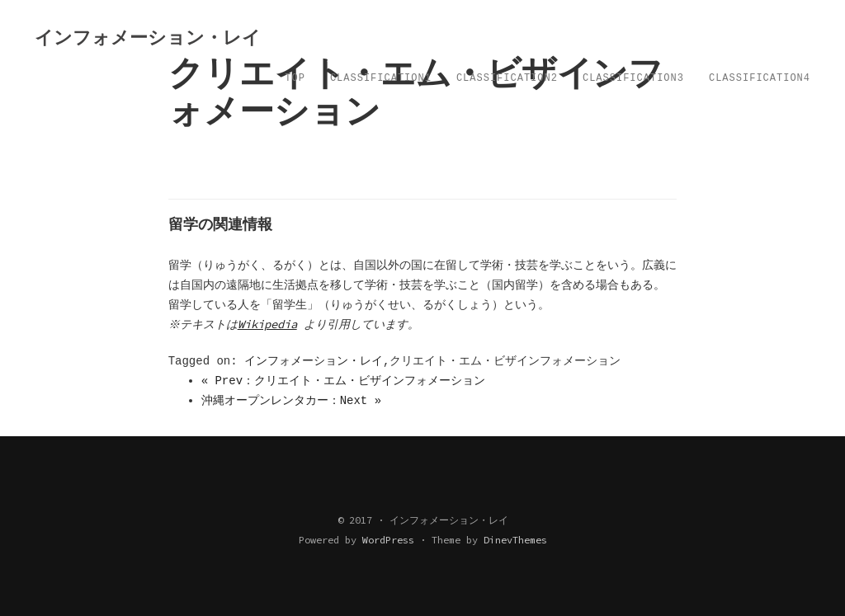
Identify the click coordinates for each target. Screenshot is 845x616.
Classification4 (760, 78)
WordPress (388, 540)
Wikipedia (269, 324)
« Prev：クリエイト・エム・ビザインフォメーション (343, 381)
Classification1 (381, 78)
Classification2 (507, 78)
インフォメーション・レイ (314, 361)
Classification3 (633, 78)
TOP (295, 78)
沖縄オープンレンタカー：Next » (291, 401)
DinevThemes (515, 540)
